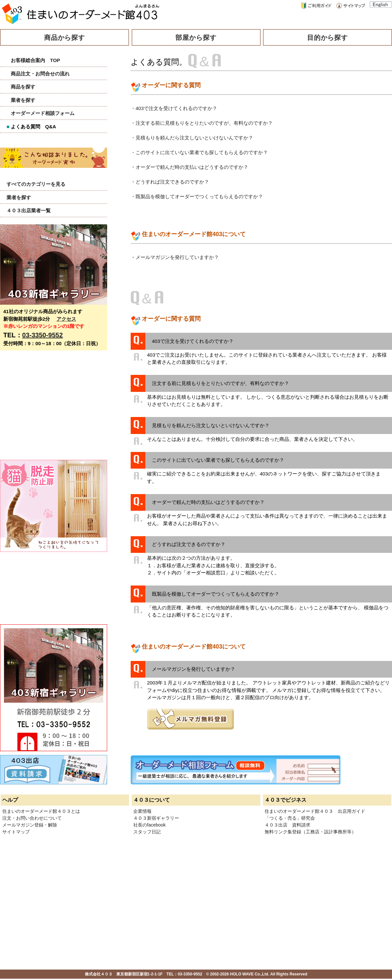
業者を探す (23, 100)
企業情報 (142, 811)
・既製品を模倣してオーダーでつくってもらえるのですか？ (197, 196)
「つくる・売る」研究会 (290, 818)
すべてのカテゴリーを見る (36, 184)
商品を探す (23, 87)
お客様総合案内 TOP (35, 60)
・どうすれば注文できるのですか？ (170, 182)
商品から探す (65, 38)
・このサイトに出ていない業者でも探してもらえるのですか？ (199, 152)
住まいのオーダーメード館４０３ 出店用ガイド (315, 811)
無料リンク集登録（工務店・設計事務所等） (310, 832)
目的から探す (328, 38)
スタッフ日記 (147, 832)
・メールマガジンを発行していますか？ (175, 257)
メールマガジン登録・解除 (30, 825)
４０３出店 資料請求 (287, 825)
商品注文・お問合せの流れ (40, 74)
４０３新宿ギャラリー (156, 818)
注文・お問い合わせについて (32, 818)
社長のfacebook (149, 825)
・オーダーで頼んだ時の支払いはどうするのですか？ (189, 167)
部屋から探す (196, 38)
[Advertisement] (49, 409)
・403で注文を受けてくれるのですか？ (174, 108)
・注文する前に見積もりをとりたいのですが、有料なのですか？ (202, 123)
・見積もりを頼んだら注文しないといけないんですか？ (192, 138)
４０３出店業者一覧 (29, 210)
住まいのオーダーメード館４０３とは (41, 811)
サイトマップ (16, 832)
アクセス (66, 319)
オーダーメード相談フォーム (43, 113)
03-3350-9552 (43, 335)
